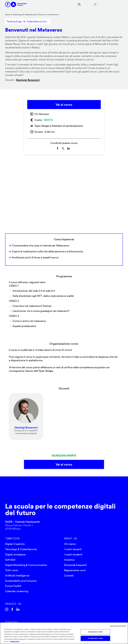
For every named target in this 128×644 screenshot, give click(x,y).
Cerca (79, 4)
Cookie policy (12, 622)
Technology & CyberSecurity (24, 14)
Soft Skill (10, 560)
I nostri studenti (73, 554)
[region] (64, 633)
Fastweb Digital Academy (50, 492)
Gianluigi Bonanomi (28, 80)
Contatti (69, 576)
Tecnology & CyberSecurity (21, 549)
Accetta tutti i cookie (95, 638)
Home (8, 14)
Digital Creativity (15, 544)
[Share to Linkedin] (68, 148)
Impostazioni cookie (95, 632)
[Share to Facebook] (58, 148)
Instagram (7, 609)
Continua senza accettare (118, 626)
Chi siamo (70, 544)
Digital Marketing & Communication (26, 565)
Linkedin (18, 609)
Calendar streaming (17, 591)
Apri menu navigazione (112, 4)
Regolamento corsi (75, 570)
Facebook (12, 609)
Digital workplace (15, 554)
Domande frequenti (75, 565)
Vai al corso (64, 105)
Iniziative (69, 560)
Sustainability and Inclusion (21, 581)
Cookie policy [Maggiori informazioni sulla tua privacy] (15, 641)
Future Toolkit (13, 586)
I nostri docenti (73, 549)
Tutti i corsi (12, 570)
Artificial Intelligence (17, 576)
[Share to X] (63, 148)
